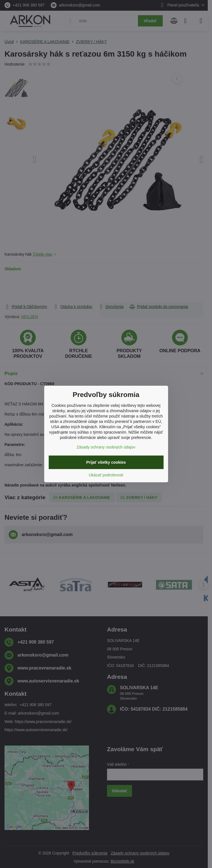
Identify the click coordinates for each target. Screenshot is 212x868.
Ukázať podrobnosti (106, 475)
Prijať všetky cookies (106, 462)
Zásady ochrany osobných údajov (106, 447)
